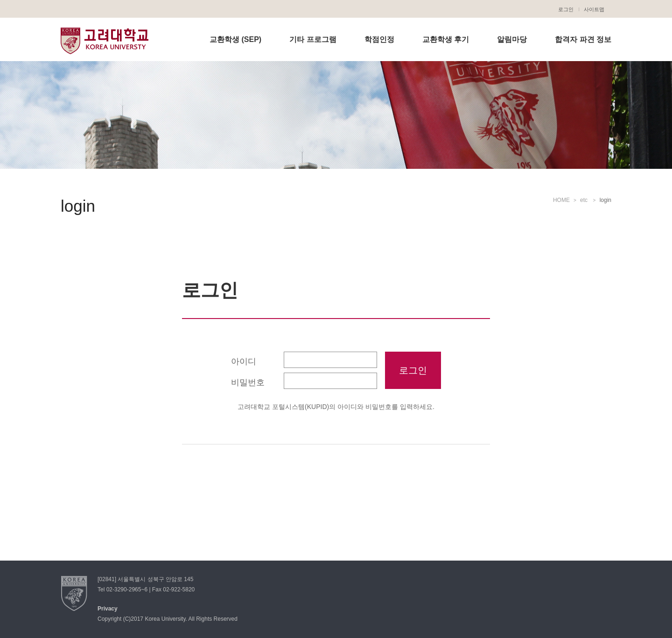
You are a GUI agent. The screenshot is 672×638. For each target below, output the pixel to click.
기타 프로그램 (313, 39)
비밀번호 (248, 382)
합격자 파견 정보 (583, 39)
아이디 (244, 361)
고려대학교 (105, 41)
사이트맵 (594, 9)
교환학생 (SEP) (235, 39)
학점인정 (379, 39)
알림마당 (512, 39)
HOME (561, 200)
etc (584, 200)
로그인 (566, 9)
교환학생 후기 (446, 39)
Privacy (108, 609)
